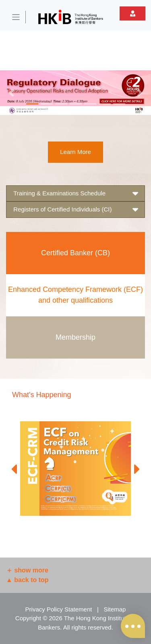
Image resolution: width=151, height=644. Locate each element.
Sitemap (115, 609)
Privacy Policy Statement (59, 609)
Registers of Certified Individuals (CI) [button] (75, 210)
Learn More (75, 152)
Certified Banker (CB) (75, 253)
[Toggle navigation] (16, 17)
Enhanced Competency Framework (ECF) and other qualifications (75, 295)
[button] (11, 93)
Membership (75, 337)
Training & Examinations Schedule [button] (75, 194)
